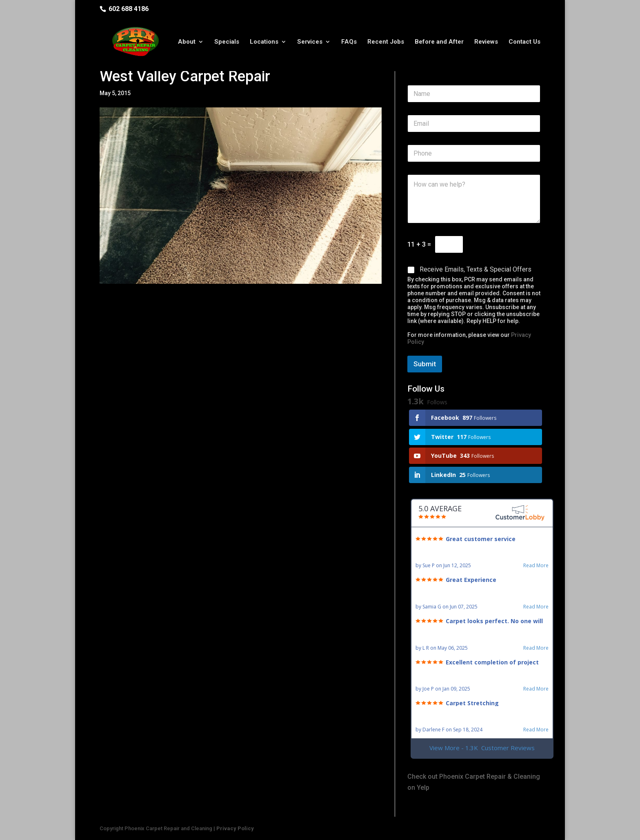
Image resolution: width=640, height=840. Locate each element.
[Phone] (474, 153)
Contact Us (524, 42)
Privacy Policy (235, 828)
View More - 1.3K (482, 748)
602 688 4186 (129, 9)
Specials (227, 42)
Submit (425, 364)
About (187, 42)
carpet (154, 305)
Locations (264, 42)
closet (263, 327)
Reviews (486, 42)
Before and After (439, 42)
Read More (536, 566)
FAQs (349, 42)
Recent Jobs (386, 42)
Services (310, 42)
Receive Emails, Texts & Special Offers (476, 269)
